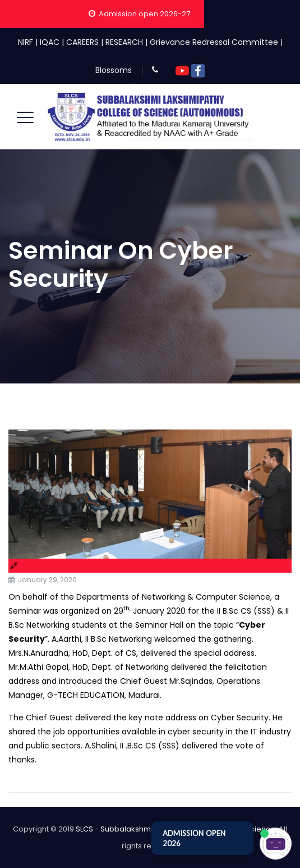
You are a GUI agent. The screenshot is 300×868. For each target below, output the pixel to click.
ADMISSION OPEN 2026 (194, 838)
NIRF (26, 42)
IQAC (50, 42)
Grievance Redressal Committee (214, 42)
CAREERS (82, 42)
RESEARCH (124, 42)
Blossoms (114, 70)
